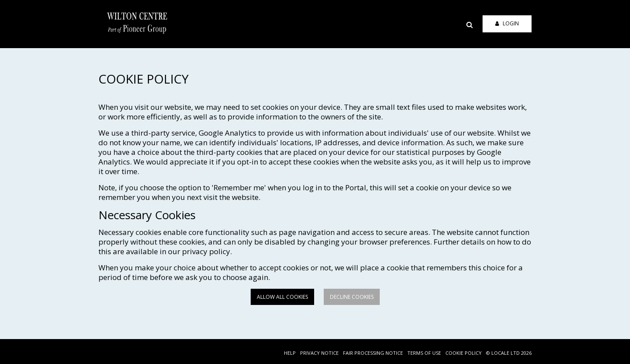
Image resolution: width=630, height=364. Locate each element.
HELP (290, 353)
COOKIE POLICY (464, 353)
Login (507, 23)
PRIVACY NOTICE (319, 353)
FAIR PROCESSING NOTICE (373, 353)
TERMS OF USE (424, 353)
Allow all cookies (282, 297)
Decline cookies (352, 297)
